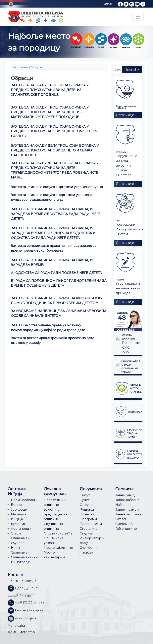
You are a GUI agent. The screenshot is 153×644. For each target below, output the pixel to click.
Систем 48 (124, 524)
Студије (86, 533)
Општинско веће (58, 533)
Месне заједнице (58, 548)
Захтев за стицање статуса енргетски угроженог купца (57, 187)
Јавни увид (125, 495)
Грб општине (126, 529)
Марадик (19, 514)
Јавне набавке (127, 500)
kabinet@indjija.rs (29, 610)
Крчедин (19, 524)
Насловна (20, 67)
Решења (87, 510)
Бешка (17, 505)
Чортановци (21, 529)
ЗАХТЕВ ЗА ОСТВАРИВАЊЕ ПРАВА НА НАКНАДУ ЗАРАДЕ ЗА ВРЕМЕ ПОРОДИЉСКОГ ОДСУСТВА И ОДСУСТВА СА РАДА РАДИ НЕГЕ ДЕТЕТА (53, 233)
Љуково (18, 543)
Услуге (37, 67)
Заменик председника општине (55, 514)
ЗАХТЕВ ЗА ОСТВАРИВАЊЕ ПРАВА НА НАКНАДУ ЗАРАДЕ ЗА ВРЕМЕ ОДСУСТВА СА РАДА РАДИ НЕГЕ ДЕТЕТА (56, 214)
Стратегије (89, 529)
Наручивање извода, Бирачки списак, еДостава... (127, 165)
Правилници (91, 524)
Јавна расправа (128, 514)
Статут (85, 495)
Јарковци (19, 510)
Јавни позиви (127, 510)
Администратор (21, 632)
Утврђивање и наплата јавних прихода (128, 288)
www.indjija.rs (25, 618)
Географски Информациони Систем (129, 229)
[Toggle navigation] (138, 17)
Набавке (122, 505)
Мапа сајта (16, 626)
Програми (88, 519)
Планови (87, 514)
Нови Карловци (24, 500)
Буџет (85, 500)
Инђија (17, 519)
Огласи (121, 519)
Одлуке (86, 505)
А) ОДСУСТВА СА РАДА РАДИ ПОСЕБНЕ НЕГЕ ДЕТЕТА (56, 273)
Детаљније (125, 115)
